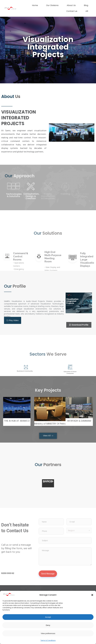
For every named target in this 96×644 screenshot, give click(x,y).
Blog (86, 5)
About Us (71, 5)
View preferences (48, 633)
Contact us (72, 11)
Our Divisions (52, 5)
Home (35, 5)
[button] (92, 595)
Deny (48, 625)
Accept (48, 617)
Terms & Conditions (48, 640)
